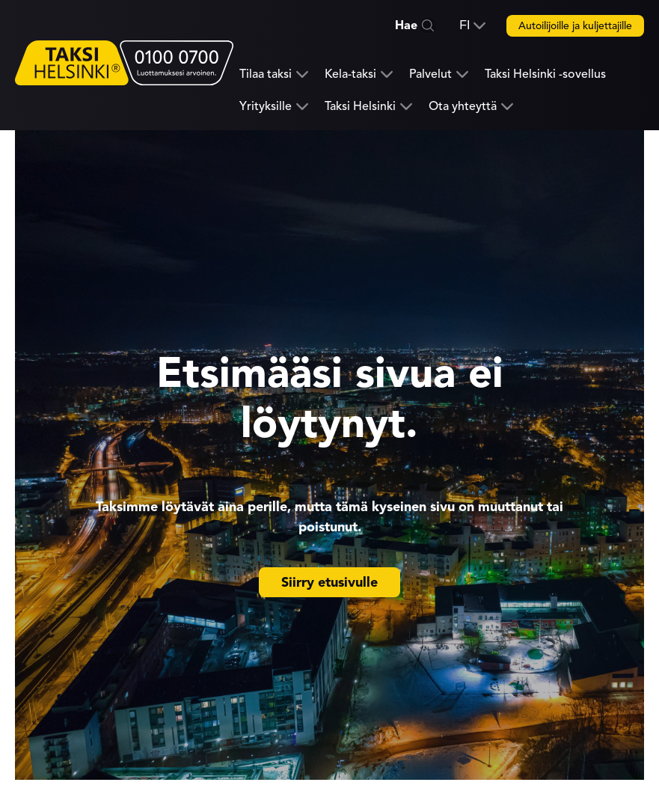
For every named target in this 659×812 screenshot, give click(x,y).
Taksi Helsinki (360, 107)
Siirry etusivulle (329, 582)
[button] (472, 25)
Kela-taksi (350, 74)
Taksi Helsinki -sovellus (545, 74)
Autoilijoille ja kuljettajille (575, 26)
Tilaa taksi (266, 74)
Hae (406, 25)
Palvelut (430, 74)
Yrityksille (266, 107)
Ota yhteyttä (463, 107)
